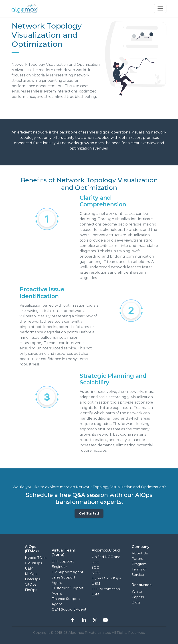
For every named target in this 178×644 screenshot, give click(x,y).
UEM (29, 568)
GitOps (31, 584)
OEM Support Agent (69, 609)
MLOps (31, 574)
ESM (95, 594)
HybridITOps (36, 558)
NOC (96, 573)
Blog (136, 602)
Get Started (89, 513)
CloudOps (33, 563)
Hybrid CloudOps (106, 578)
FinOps (31, 590)
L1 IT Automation (106, 589)
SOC (95, 567)
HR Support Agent (67, 572)
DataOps (32, 579)
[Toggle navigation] (160, 8)
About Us (140, 553)
